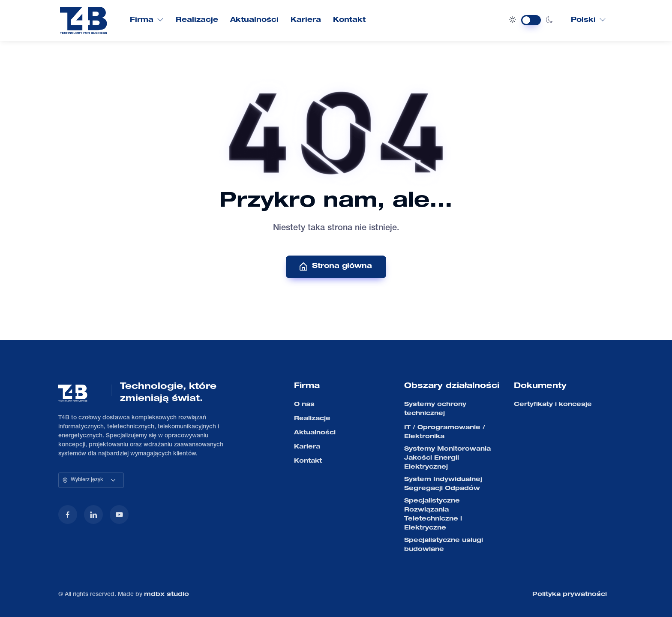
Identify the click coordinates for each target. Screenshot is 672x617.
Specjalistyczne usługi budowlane (444, 545)
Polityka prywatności (570, 595)
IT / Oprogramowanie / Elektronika (445, 432)
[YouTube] (119, 515)
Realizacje (197, 21)
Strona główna (335, 267)
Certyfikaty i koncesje (553, 405)
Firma (147, 20)
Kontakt (349, 21)
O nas (304, 405)
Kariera (306, 21)
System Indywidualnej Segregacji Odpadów (443, 484)
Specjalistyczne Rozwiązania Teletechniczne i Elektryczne (433, 515)
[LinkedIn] (93, 515)
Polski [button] (588, 20)
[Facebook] (68, 515)
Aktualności (254, 21)
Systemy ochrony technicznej (435, 409)
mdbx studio (166, 595)
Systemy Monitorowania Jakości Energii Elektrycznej (447, 458)
